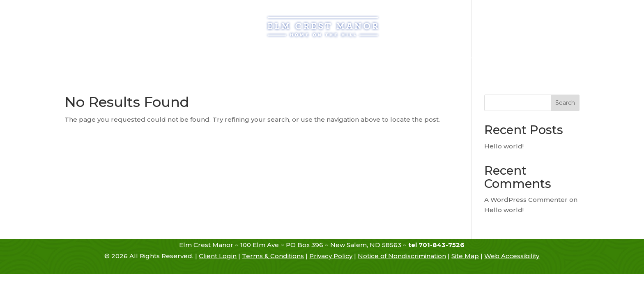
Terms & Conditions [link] (273, 256)
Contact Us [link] (504, 59)
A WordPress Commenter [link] (526, 200)
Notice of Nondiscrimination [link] (402, 256)
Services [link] (305, 59)
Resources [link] (413, 59)
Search (565, 103)
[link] (323, 26)
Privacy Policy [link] (331, 256)
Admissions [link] (204, 59)
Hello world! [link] (504, 146)
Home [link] (124, 59)
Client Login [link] (218, 256)
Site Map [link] (465, 256)
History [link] (155, 59)
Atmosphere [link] (358, 59)
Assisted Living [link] (257, 59)
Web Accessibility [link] (512, 256)
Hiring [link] (458, 59)
